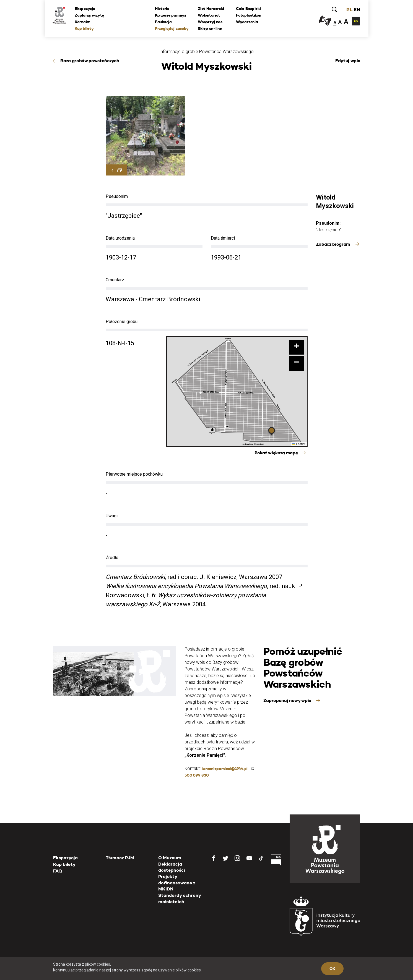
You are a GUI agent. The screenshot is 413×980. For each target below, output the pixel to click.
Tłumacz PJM (120, 858)
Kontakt (83, 22)
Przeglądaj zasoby (172, 28)
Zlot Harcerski (211, 9)
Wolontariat (209, 15)
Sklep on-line (210, 28)
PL (349, 10)
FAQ (58, 871)
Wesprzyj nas (210, 22)
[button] (272, 432)
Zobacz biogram (334, 244)
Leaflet (299, 444)
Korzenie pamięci (171, 15)
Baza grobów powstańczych (90, 61)
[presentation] (14, 445)
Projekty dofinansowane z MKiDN (177, 883)
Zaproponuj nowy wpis (288, 700)
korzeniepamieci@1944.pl (225, 769)
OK (332, 969)
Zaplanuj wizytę (90, 15)
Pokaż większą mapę (276, 453)
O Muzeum (170, 858)
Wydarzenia (247, 22)
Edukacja (164, 22)
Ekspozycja (85, 9)
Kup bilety (85, 28)
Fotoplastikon (249, 15)
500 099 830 (197, 775)
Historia (163, 9)
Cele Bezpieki (249, 9)
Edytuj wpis (348, 61)
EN (356, 10)
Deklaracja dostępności (172, 867)
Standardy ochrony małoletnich (180, 898)
